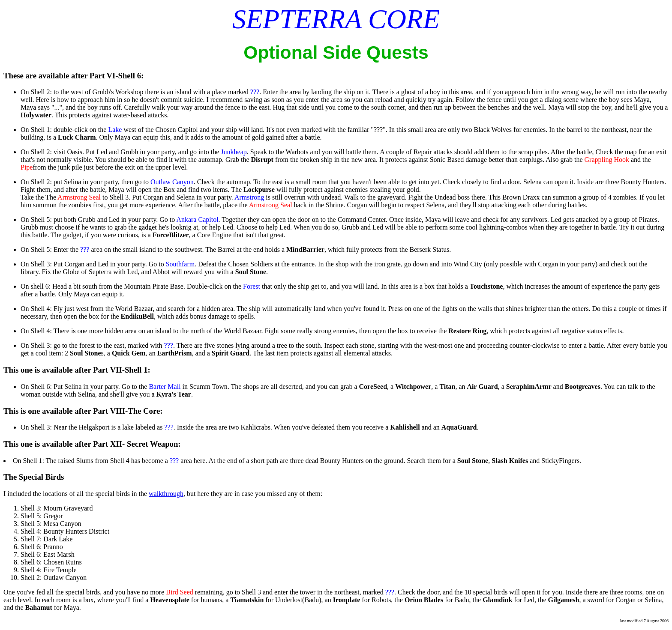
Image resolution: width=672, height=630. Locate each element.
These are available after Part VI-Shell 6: (73, 76)
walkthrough (166, 494)
